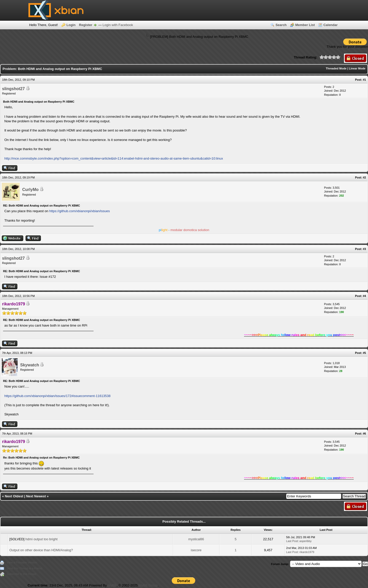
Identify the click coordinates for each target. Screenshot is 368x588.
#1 (364, 80)
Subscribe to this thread (21, 574)
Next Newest (36, 496)
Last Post (292, 541)
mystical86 (196, 539)
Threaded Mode (336, 68)
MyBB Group (148, 585)
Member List (305, 25)
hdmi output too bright (41, 539)
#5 (364, 353)
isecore (196, 550)
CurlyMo (30, 190)
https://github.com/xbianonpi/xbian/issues (80, 211)
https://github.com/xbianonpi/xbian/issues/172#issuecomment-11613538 (57, 396)
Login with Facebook (118, 25)
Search (281, 25)
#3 (364, 249)
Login (71, 25)
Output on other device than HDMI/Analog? (41, 550)
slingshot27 (13, 89)
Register (86, 25)
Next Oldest (14, 496)
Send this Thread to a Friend (24, 568)
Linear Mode (357, 68)
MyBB (112, 585)
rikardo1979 (307, 552)
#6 (364, 434)
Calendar (330, 25)
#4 (364, 296)
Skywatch (30, 365)
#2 (364, 177)
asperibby (306, 541)
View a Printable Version (22, 562)
